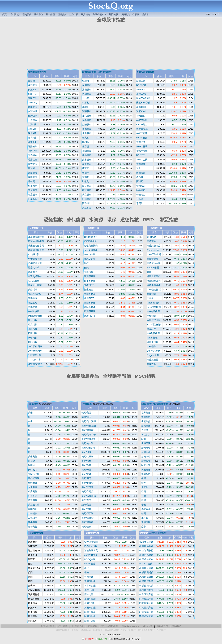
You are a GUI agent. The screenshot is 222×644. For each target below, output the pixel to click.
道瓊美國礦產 (154, 285)
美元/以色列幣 (89, 448)
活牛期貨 (33, 522)
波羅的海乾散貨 (36, 237)
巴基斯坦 (33, 199)
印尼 (144, 513)
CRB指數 (152, 237)
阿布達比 (87, 203)
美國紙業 (33, 290)
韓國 (144, 500)
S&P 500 (141, 90)
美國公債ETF (99, 14)
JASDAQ (33, 103)
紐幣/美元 (86, 505)
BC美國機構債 (146, 572)
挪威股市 (87, 129)
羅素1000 (141, 107)
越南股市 (33, 173)
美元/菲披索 (87, 483)
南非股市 (87, 190)
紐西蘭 (31, 81)
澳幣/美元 (86, 500)
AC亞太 (145, 435)
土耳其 (86, 98)
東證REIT (89, 285)
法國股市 (87, 90)
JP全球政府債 (146, 594)
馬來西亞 (33, 186)
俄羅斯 (86, 81)
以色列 (86, 181)
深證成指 (33, 146)
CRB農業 (152, 346)
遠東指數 (146, 426)
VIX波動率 (33, 254)
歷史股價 (27, 14)
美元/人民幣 (87, 457)
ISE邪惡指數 (90, 241)
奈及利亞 (87, 208)
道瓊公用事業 (35, 285)
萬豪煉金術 (86, 630)
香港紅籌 (33, 160)
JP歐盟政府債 (146, 603)
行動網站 (93, 626)
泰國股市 (33, 177)
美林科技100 (35, 294)
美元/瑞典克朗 (89, 426)
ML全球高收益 (146, 550)
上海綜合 (33, 120)
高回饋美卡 (98, 630)
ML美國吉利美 (146, 590)
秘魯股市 (141, 190)
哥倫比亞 (141, 195)
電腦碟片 (33, 303)
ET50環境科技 (154, 325)
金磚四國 (146, 443)
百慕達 (140, 199)
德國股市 (87, 94)
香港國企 (33, 155)
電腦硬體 (33, 307)
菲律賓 (31, 181)
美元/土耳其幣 (89, 439)
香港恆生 (33, 151)
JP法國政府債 (146, 612)
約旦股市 (87, 195)
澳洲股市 (33, 85)
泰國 (144, 505)
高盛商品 (151, 241)
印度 (144, 483)
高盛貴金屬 (153, 259)
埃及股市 (87, 186)
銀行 (86, 263)
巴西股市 (141, 173)
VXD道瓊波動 (35, 259)
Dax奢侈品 (34, 311)
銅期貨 (31, 465)
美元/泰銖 (86, 474)
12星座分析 (78, 626)
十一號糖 (33, 513)
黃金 (30, 413)
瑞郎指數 (33, 342)
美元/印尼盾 (87, 491)
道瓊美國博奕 (91, 246)
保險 (86, 268)
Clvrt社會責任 (91, 237)
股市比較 (74, 14)
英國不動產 (90, 303)
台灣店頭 (33, 116)
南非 (144, 527)
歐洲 (144, 439)
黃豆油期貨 (34, 505)
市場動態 (15, 14)
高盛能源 (151, 294)
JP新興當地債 (35, 364)
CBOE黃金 (142, 124)
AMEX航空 (34, 281)
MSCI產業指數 (160, 404)
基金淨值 (39, 14)
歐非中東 (146, 465)
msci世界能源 (154, 307)
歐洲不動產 (90, 311)
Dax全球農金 (153, 351)
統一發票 (63, 626)
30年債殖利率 (35, 346)
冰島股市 (87, 155)
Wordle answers (131, 626)
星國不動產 (90, 294)
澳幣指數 (33, 338)
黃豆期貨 (33, 500)
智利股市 (141, 186)
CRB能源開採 (154, 290)
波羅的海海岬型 (36, 241)
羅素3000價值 (143, 103)
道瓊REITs (89, 316)
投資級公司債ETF (128, 630)
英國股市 (87, 85)
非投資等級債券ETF (146, 630)
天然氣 (150, 298)
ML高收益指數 (146, 542)
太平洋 (145, 430)
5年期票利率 (34, 355)
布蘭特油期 (34, 474)
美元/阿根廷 (87, 522)
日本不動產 (90, 281)
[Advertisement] (111, 46)
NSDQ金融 (90, 254)
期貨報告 (86, 14)
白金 (30, 421)
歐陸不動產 (90, 307)
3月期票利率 (34, 360)
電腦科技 (33, 298)
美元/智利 (86, 527)
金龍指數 (146, 421)
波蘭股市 (87, 111)
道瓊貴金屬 (142, 129)
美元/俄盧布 (87, 430)
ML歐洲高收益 (146, 555)
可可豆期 (33, 496)
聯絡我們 (177, 626)
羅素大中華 (34, 268)
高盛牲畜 (151, 364)
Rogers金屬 (153, 268)
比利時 (86, 142)
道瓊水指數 (153, 342)
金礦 (149, 272)
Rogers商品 (153, 250)
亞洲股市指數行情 (37, 72)
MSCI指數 (146, 404)
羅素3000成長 (143, 98)
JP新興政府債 (146, 599)
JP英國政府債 (146, 608)
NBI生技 (140, 155)
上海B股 (32, 129)
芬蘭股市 (87, 124)
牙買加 (140, 203)
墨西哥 (140, 177)
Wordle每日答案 (110, 626)
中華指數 (146, 417)
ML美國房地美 (146, 586)
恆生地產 (89, 290)
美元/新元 (86, 478)
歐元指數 (33, 325)
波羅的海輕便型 (36, 250)
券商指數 (89, 272)
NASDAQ (141, 85)
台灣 (144, 496)
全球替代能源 (154, 320)
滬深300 (32, 142)
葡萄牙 (86, 173)
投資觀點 (125, 14)
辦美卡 (145, 14)
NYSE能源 (142, 138)
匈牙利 (86, 103)
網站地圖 (148, 626)
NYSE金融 (89, 259)
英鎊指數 (33, 329)
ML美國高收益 (146, 546)
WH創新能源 (153, 333)
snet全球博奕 (91, 250)
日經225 (32, 90)
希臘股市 (87, 133)
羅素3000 (141, 94)
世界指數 (146, 413)
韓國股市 (33, 107)
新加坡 (31, 168)
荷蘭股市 (87, 151)
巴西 (144, 491)
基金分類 (50, 14)
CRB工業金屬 (154, 254)
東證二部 (33, 98)
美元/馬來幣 (87, 487)
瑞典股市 (87, 120)
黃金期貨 (33, 457)
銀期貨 (31, 461)
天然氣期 (33, 470)
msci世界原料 (154, 281)
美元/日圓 (86, 452)
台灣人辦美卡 (47, 626)
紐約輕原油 (34, 478)
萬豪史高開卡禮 (63, 630)
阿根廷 (140, 181)
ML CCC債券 (145, 564)
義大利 (86, 138)
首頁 (4, 14)
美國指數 (146, 470)
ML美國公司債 (146, 568)
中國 (144, 478)
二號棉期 (33, 518)
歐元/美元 (86, 413)
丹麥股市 (87, 160)
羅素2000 (141, 111)
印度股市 (33, 195)
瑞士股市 (87, 164)
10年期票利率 (35, 351)
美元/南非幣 (87, 443)
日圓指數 (33, 333)
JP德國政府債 (146, 616)
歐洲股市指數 (89, 72)
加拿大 (140, 168)
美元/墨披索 (87, 518)
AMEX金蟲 (142, 120)
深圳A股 (32, 133)
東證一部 (33, 94)
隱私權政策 (162, 626)
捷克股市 (87, 116)
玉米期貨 (33, 487)
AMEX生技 (142, 160)
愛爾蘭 (86, 177)
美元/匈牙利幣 (89, 435)
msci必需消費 (35, 316)
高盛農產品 (153, 360)
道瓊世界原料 (154, 276)
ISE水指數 (152, 338)
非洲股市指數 (105, 72)
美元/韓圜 (86, 470)
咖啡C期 (32, 509)
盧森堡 (86, 146)
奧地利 (86, 107)
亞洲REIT (89, 298)
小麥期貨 (33, 491)
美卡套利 (75, 630)
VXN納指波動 (35, 263)
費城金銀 (141, 116)
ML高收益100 (146, 559)
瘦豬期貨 (33, 527)
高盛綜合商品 (154, 246)
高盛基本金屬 (154, 263)
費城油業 (141, 142)
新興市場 (146, 448)
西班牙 (86, 168)
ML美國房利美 (146, 581)
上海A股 (32, 124)
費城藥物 (141, 164)
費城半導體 (142, 151)
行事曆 (136, 14)
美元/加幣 (86, 509)
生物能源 (151, 316)
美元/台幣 (86, 465)
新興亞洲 (146, 452)
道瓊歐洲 (33, 272)
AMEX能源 (142, 133)
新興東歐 (146, 457)
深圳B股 (32, 138)
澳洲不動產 (90, 276)
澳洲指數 (146, 474)
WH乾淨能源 (153, 311)
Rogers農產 (153, 355)
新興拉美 (146, 461)
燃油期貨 (33, 483)
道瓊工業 (141, 81)
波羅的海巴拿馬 (36, 246)
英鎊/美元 (86, 417)
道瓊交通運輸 (35, 276)
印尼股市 (33, 190)
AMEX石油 (142, 146)
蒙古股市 (33, 164)
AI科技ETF (161, 630)
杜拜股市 (87, 199)
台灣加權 (33, 111)
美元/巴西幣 (87, 513)
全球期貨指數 (36, 533)
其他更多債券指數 (157, 533)
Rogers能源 (153, 303)
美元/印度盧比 (89, 496)
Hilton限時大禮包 (112, 630)
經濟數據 (62, 14)
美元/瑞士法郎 (89, 421)
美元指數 (33, 320)
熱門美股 (113, 14)
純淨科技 (151, 329)
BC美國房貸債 (146, 577)
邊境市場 (146, 522)
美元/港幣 (86, 461)
